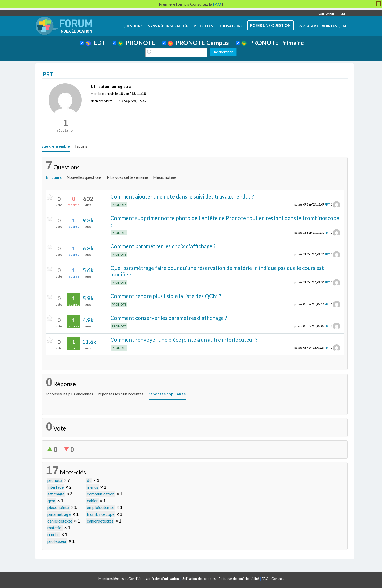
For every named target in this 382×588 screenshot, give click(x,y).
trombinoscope (101, 514)
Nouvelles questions (84, 177)
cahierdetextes (100, 521)
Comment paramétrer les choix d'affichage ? (163, 246)
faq (342, 13)
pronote (55, 480)
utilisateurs (230, 26)
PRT (327, 204)
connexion (326, 13)
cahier (92, 501)
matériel (55, 528)
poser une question (270, 25)
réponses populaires (167, 394)
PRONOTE (137, 43)
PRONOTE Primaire (273, 43)
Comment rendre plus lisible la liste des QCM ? (166, 296)
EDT (95, 43)
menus (93, 487)
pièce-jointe (58, 507)
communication (101, 494)
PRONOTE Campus (198, 43)
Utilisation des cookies (199, 579)
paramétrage (59, 514)
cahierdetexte (60, 521)
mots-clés (203, 26)
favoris (81, 146)
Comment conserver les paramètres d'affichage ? (169, 318)
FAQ (265, 579)
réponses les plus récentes (121, 394)
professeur (57, 541)
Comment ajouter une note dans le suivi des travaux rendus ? (182, 196)
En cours (54, 177)
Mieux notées (165, 177)
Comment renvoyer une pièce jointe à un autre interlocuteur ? (184, 339)
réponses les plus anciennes (70, 394)
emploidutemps (101, 507)
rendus (53, 534)
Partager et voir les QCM (322, 26)
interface (56, 487)
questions (133, 26)
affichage (56, 494)
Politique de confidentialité (239, 579)
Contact (278, 579)
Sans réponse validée (168, 26)
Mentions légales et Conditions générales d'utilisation (139, 579)
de (89, 480)
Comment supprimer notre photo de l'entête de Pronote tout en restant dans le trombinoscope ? (225, 221)
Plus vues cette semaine (127, 177)
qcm (51, 501)
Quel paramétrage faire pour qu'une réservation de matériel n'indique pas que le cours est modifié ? (217, 271)
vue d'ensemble (56, 146)
